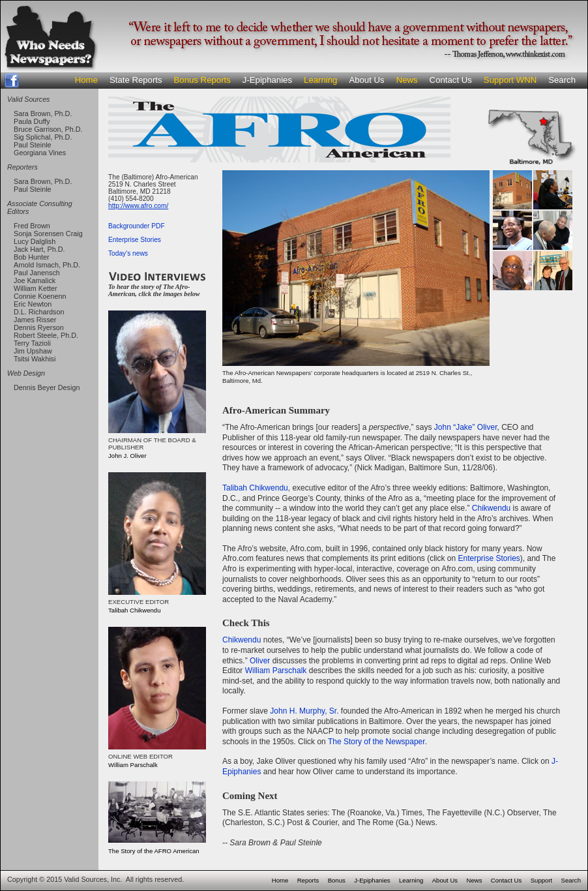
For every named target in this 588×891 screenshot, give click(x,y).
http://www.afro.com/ (138, 206)
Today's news (128, 253)
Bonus (337, 880)
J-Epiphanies (267, 80)
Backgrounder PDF (137, 226)
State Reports (136, 80)
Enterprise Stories (135, 240)
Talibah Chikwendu (255, 488)
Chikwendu (491, 508)
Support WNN (510, 80)
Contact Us (451, 80)
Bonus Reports (202, 80)
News (407, 80)
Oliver (260, 661)
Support (542, 880)
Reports (308, 880)
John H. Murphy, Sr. (304, 711)
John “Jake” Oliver (466, 427)
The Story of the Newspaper (376, 742)
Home (86, 80)
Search (562, 80)
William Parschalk (276, 671)
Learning (320, 80)
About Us (366, 80)
